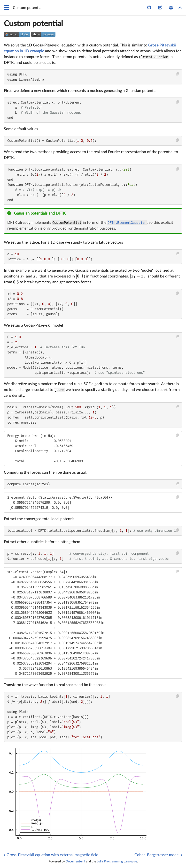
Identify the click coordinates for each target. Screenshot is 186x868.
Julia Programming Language (117, 861)
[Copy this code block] (178, 74)
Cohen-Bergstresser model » (158, 855)
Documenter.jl (75, 861)
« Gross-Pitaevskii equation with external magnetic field (51, 855)
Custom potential (33, 24)
